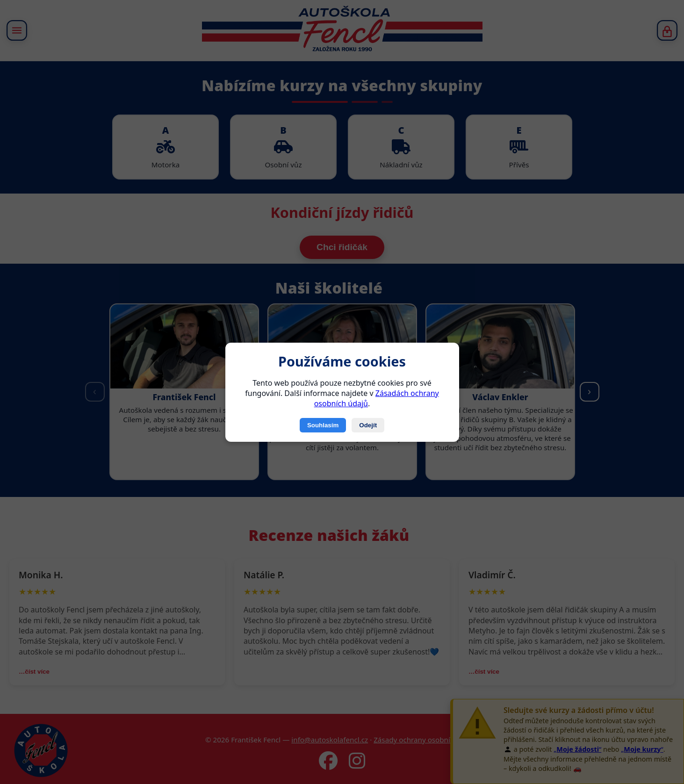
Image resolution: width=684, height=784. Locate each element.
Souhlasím (323, 425)
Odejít (368, 425)
